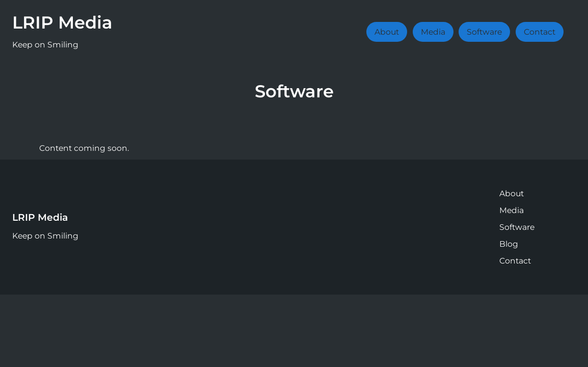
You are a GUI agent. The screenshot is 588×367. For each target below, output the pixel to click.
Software (484, 32)
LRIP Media (62, 22)
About (387, 32)
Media (433, 32)
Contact (540, 32)
